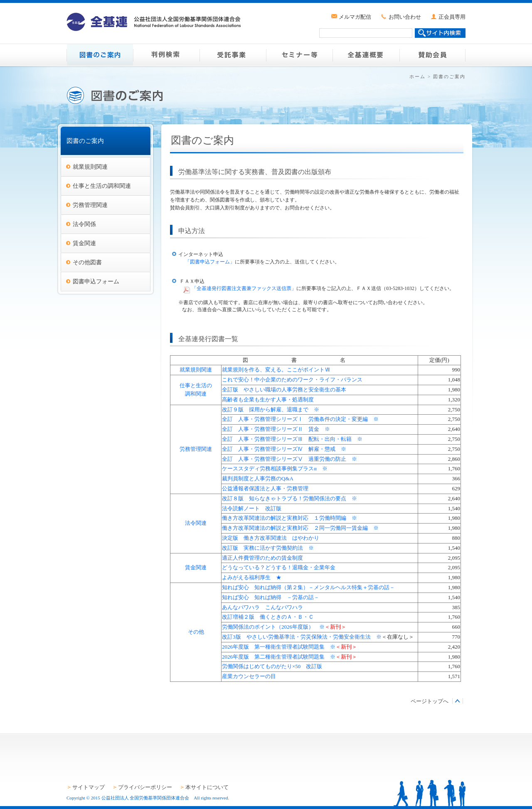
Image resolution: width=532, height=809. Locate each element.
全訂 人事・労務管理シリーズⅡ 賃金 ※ (276, 429)
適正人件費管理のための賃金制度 (262, 558)
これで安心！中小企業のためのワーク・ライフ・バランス (292, 380)
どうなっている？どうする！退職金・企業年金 (279, 567)
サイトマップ (89, 787)
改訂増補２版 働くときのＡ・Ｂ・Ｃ (271, 617)
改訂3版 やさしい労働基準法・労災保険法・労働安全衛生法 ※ (302, 637)
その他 (196, 632)
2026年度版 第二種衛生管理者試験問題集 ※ (279, 657)
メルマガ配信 (355, 17)
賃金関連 (84, 243)
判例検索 (166, 55)
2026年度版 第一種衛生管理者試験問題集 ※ (279, 647)
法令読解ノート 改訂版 (252, 508)
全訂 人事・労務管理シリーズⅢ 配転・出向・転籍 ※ (292, 439)
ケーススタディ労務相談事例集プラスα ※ (275, 468)
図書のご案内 (100, 55)
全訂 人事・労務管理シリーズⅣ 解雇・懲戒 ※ (284, 449)
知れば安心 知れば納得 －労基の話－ (271, 597)
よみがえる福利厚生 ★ (252, 577)
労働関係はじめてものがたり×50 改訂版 (272, 666)
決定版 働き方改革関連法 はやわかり (271, 538)
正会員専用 (452, 17)
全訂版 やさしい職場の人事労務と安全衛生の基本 (284, 390)
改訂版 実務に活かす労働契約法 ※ (268, 548)
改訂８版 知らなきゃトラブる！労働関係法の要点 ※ (289, 498)
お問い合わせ (405, 17)
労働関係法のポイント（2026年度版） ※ (273, 627)
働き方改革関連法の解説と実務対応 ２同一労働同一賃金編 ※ (300, 528)
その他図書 (87, 262)
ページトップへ (430, 701)
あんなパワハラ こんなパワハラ (262, 607)
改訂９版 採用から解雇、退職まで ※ (271, 409)
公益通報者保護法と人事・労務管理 (265, 488)
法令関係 (84, 224)
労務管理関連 (90, 205)
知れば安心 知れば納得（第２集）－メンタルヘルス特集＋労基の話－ (308, 587)
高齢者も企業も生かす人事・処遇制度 (268, 400)
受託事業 (233, 55)
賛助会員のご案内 (432, 55)
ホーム (417, 76)
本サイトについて (207, 787)
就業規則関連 (90, 167)
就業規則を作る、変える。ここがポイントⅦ (276, 370)
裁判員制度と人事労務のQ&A (258, 478)
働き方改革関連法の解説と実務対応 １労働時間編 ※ (289, 518)
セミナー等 (299, 55)
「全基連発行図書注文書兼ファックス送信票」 (244, 288)
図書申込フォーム (96, 281)
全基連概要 (366, 55)
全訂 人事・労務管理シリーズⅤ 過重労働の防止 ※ (289, 459)
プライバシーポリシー (145, 787)
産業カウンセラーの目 (249, 676)
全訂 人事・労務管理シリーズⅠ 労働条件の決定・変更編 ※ (300, 419)
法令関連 (196, 523)
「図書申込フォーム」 (210, 262)
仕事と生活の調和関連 (102, 186)
